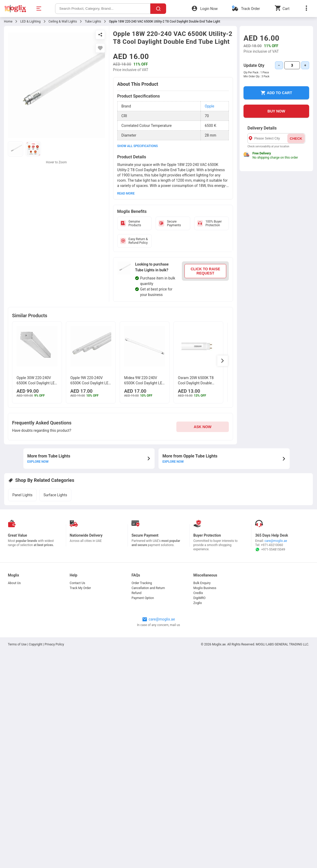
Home (8, 21)
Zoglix (198, 603)
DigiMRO (200, 598)
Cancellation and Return (148, 588)
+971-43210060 (272, 545)
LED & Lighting (30, 21)
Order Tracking (142, 583)
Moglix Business (205, 588)
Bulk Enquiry (202, 583)
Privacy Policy (54, 644)
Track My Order (80, 588)
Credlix (198, 593)
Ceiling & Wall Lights (63, 21)
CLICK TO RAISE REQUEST (205, 271)
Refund (136, 593)
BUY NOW (276, 111)
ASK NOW (203, 427)
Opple (209, 106)
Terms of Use (18, 644)
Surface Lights (55, 495)
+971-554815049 (270, 549)
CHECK (296, 139)
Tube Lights (93, 21)
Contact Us (78, 583)
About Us (14, 583)
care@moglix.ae (276, 541)
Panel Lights (22, 495)
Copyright (36, 644)
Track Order (250, 9)
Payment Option (143, 598)
